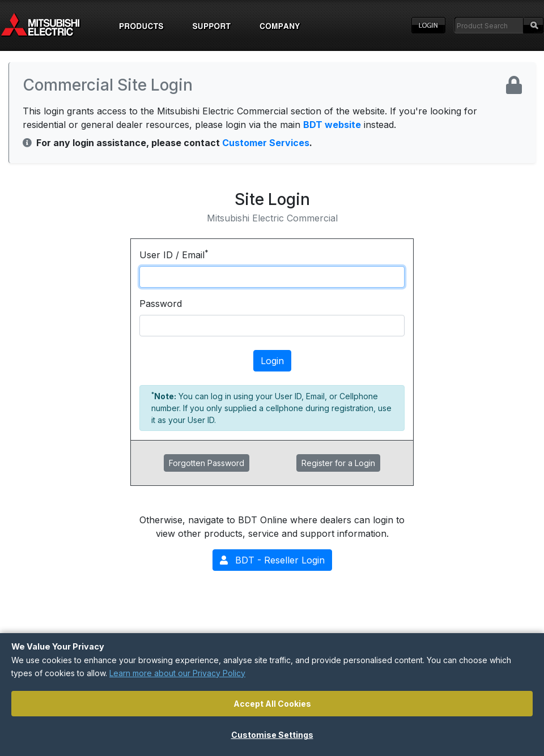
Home (51, 25)
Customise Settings (272, 735)
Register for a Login (338, 463)
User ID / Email (174, 254)
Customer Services (266, 143)
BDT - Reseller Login (272, 560)
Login (428, 25)
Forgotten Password (207, 463)
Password (161, 304)
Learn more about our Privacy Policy (177, 673)
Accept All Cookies (272, 704)
